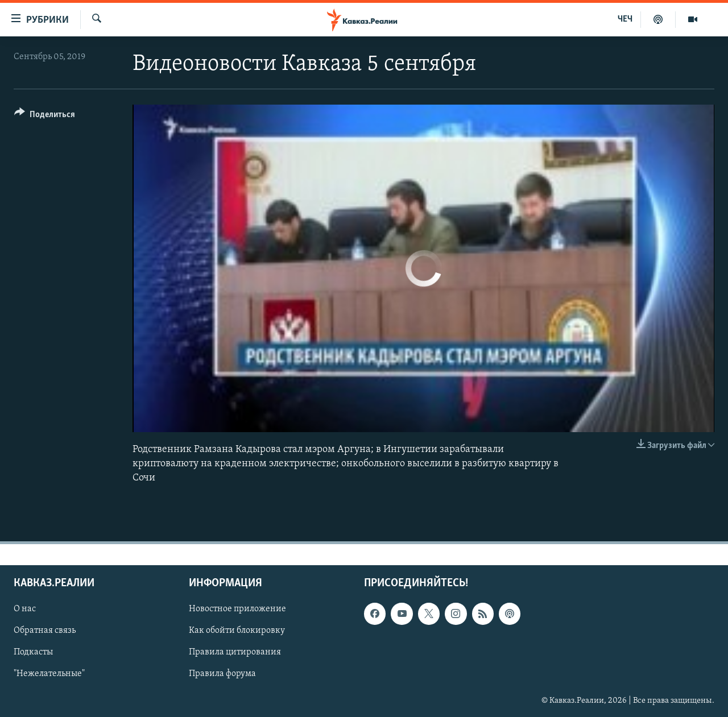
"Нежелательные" (49, 674)
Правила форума (222, 674)
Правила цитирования (235, 653)
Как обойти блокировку (237, 631)
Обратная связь (45, 631)
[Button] (45, 116)
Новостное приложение (237, 609)
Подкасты (33, 653)
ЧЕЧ (625, 19)
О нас (25, 609)
